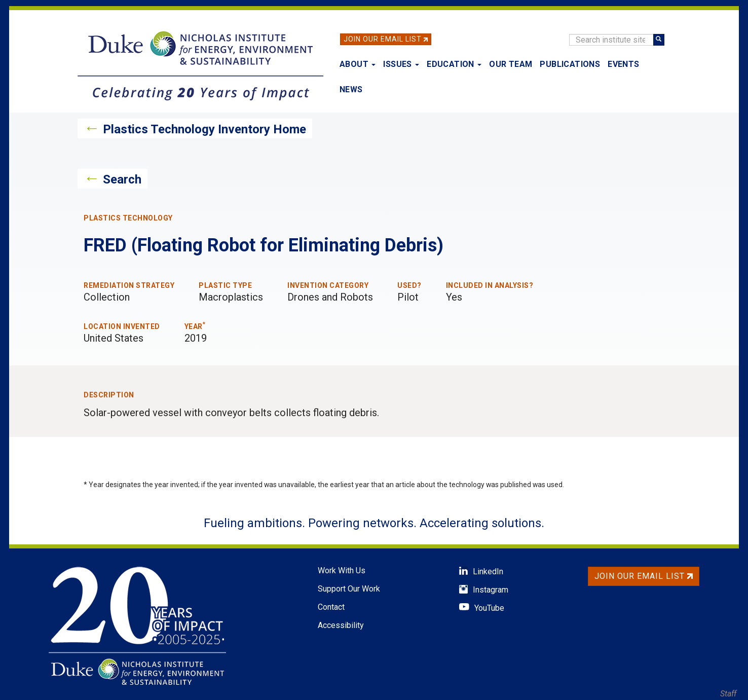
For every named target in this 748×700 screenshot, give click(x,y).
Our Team (511, 64)
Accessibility (341, 625)
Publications (570, 64)
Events (623, 64)
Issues (401, 64)
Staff (728, 694)
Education (454, 64)
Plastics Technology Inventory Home (204, 129)
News (351, 89)
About (358, 64)
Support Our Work (349, 589)
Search (122, 179)
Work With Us (342, 570)
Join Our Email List (383, 39)
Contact (331, 607)
